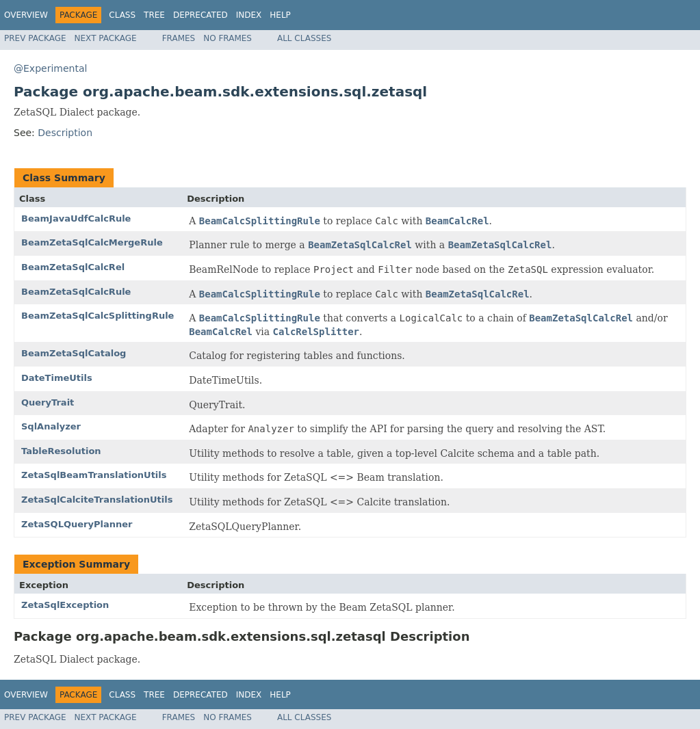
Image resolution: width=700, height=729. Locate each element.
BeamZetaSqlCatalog (74, 353)
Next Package (106, 38)
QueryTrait (48, 402)
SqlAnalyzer (51, 426)
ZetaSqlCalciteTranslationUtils (97, 500)
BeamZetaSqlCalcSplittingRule (98, 316)
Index (249, 15)
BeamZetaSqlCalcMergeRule (92, 242)
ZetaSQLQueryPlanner (77, 524)
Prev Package (35, 38)
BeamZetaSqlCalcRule (76, 292)
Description (65, 133)
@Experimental (50, 68)
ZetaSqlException (65, 605)
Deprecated (200, 15)
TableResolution (61, 451)
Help (280, 15)
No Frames (228, 38)
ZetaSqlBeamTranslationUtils (94, 475)
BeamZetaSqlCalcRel (73, 267)
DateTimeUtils (57, 378)
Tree (154, 15)
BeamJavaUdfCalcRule (76, 218)
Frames (179, 38)
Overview (26, 15)
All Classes (304, 38)
